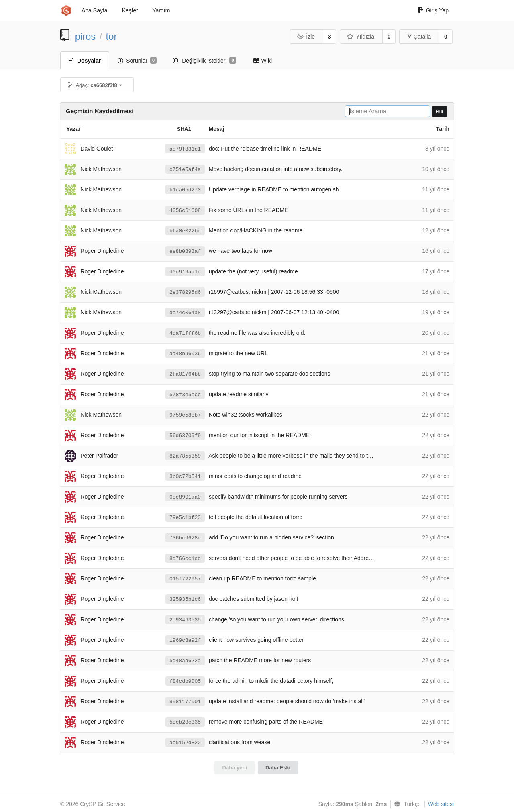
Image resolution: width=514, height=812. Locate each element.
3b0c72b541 (185, 477)
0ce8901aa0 (185, 497)
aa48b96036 (185, 354)
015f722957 (185, 579)
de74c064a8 (185, 313)
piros (86, 36)
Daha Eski (278, 768)
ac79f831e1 (185, 149)
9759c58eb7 (185, 415)
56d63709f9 (185, 436)
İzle (306, 37)
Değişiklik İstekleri (205, 61)
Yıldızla (361, 37)
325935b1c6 (185, 599)
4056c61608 (185, 211)
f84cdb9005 (185, 681)
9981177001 (185, 702)
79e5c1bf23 (185, 518)
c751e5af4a (185, 170)
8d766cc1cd (185, 559)
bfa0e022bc (185, 231)
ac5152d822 (185, 743)
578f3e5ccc (185, 395)
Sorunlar (137, 61)
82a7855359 (185, 456)
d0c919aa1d (185, 272)
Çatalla (419, 37)
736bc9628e (185, 538)
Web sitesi (441, 804)
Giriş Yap (433, 10)
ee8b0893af (185, 251)
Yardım (161, 10)
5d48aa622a (185, 661)
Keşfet (130, 10)
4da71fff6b (185, 333)
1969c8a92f (185, 640)
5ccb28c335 (185, 722)
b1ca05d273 (185, 190)
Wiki (262, 61)
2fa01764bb (185, 374)
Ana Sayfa (95, 10)
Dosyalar (85, 61)
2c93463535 (185, 620)
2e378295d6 (185, 292)
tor (112, 36)
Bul (440, 112)
